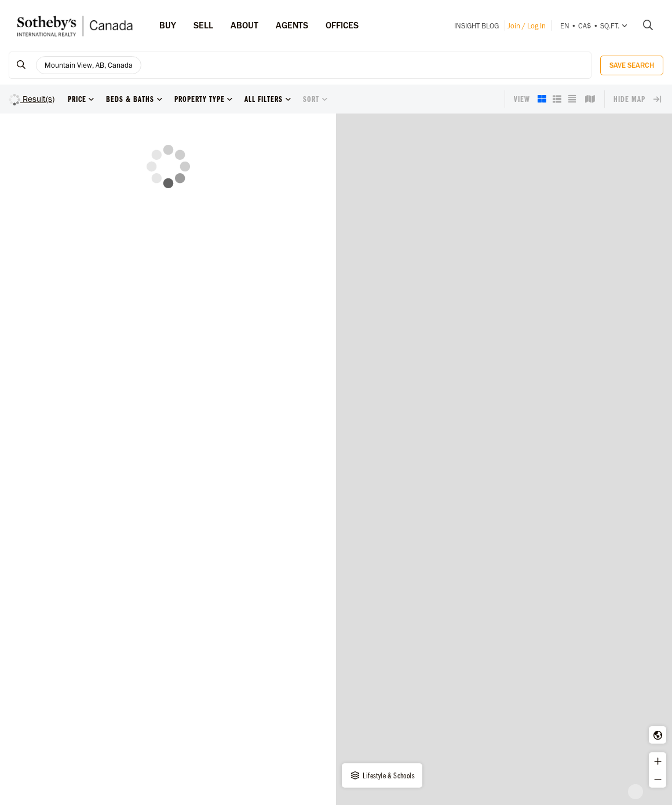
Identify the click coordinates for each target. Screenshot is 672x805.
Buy (168, 25)
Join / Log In (527, 26)
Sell (203, 25)
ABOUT (244, 25)
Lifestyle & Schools (382, 775)
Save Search (632, 65)
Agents (292, 25)
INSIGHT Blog (476, 26)
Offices (342, 25)
